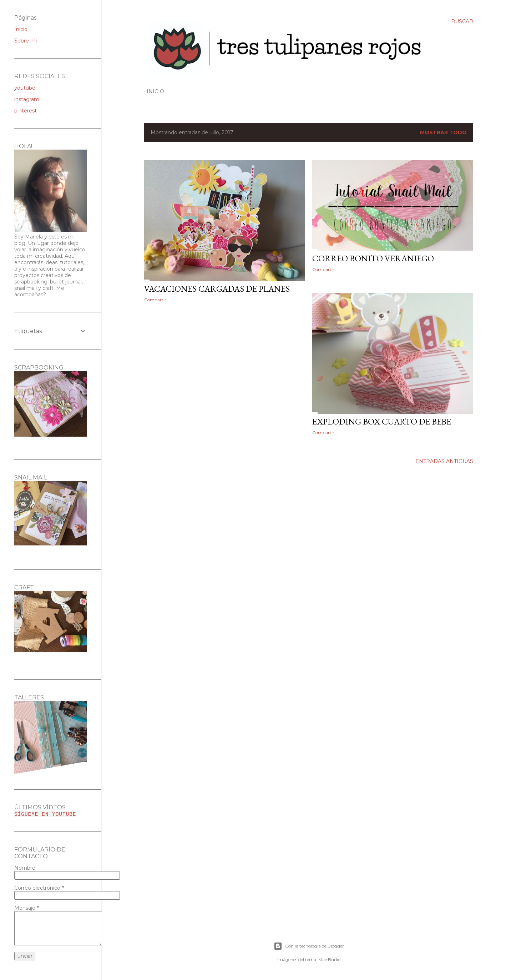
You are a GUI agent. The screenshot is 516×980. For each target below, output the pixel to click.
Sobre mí (26, 41)
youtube (25, 88)
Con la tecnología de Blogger (309, 946)
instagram (27, 99)
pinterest (26, 111)
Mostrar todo (443, 132)
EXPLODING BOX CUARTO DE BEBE (382, 421)
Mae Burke (329, 959)
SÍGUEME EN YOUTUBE (45, 814)
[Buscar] (462, 21)
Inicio (155, 91)
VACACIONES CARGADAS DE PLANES (217, 289)
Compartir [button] (155, 300)
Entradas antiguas (444, 461)
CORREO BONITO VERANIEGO (373, 258)
